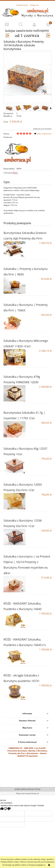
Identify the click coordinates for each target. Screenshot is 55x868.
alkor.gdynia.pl (20, 782)
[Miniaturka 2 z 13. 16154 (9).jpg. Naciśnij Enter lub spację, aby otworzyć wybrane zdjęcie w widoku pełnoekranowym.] (18, 108)
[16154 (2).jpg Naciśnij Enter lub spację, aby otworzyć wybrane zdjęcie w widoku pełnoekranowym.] (27, 78)
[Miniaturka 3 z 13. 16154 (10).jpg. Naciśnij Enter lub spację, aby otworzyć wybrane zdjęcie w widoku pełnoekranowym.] (27, 108)
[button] (7, 25)
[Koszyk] (48, 24)
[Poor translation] (7, 809)
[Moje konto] (34, 25)
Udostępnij (8, 173)
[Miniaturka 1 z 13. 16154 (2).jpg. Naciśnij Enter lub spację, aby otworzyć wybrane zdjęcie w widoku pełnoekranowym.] (9, 108)
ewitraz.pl (30, 782)
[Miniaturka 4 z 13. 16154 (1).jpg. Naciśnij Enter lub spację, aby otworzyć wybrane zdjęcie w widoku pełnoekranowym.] (36, 108)
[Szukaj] (21, 24)
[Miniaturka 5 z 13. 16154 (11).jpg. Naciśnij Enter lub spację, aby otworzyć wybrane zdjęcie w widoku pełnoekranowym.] (45, 108)
